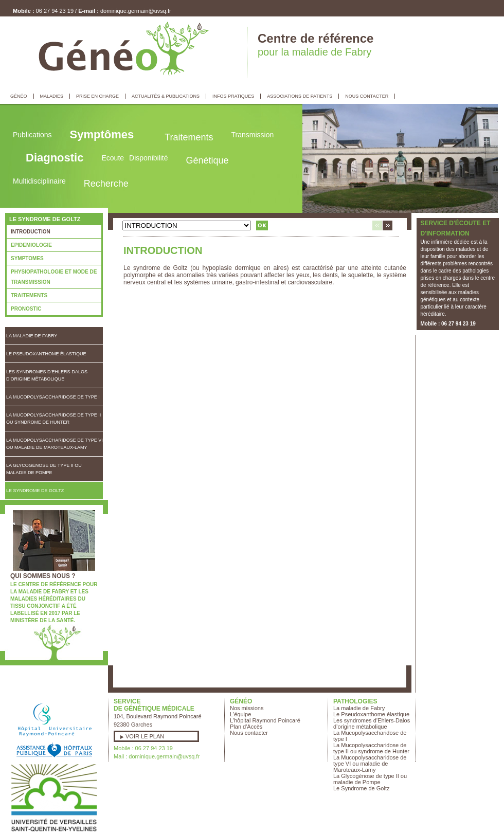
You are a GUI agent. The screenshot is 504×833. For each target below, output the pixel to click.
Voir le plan (145, 736)
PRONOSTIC (26, 309)
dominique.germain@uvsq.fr (136, 11)
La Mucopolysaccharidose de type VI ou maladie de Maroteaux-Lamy (55, 444)
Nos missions (247, 708)
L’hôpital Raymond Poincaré (265, 720)
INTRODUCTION (31, 232)
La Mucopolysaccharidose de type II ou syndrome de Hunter (53, 419)
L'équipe (240, 714)
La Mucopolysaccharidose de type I (53, 397)
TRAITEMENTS (29, 295)
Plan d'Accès (246, 727)
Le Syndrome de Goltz (35, 491)
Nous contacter (249, 733)
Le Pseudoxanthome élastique (46, 354)
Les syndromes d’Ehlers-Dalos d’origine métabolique (47, 375)
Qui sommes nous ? (43, 576)
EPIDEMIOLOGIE (31, 245)
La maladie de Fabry (32, 336)
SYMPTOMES (27, 258)
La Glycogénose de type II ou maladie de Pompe (44, 469)
